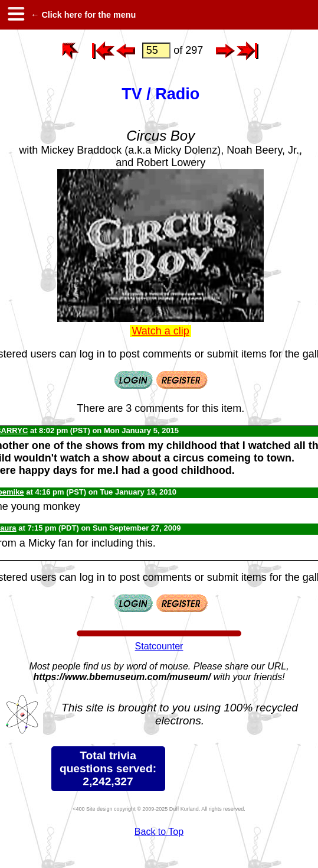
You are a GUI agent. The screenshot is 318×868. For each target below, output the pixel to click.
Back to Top (159, 832)
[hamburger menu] (15, 15)
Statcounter (159, 646)
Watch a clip (161, 331)
